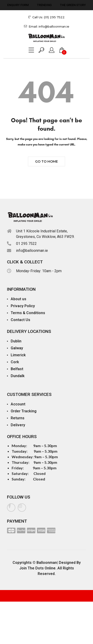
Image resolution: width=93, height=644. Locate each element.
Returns (18, 418)
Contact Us (20, 320)
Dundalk (18, 376)
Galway (17, 348)
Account (18, 404)
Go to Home (46, 161)
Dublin (16, 341)
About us (18, 299)
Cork (15, 362)
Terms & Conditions (28, 313)
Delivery (18, 425)
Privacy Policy (23, 306)
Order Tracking (24, 411)
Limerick (18, 355)
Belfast (17, 369)
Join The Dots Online (37, 568)
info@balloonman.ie (32, 251)
